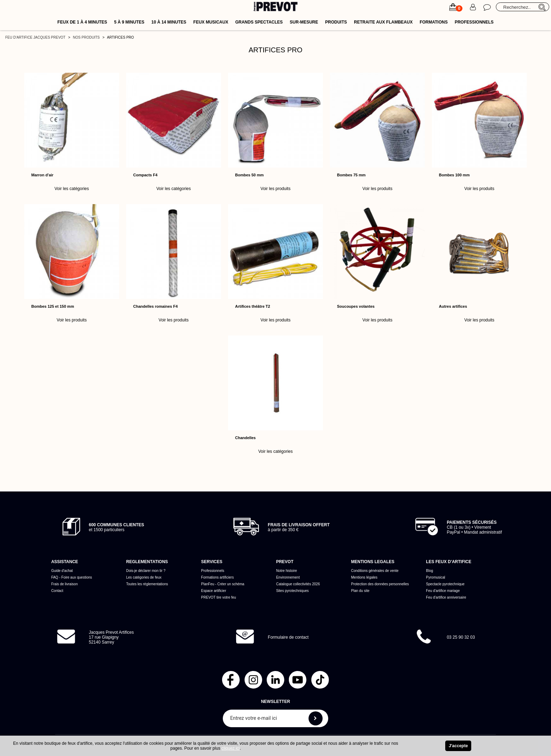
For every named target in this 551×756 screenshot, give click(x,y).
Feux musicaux (211, 22)
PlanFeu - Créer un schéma (223, 584)
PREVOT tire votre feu (218, 597)
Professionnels (474, 22)
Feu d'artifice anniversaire (446, 597)
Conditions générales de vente (375, 571)
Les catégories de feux (144, 577)
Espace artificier (213, 591)
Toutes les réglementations (147, 584)
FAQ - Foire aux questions (72, 577)
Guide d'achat (62, 571)
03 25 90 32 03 (461, 637)
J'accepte (458, 746)
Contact (57, 591)
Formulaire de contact (288, 637)
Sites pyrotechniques (293, 591)
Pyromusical (435, 577)
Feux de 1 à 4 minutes (82, 22)
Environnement (288, 577)
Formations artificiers (217, 577)
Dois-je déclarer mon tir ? (146, 571)
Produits (336, 22)
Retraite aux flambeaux (383, 22)
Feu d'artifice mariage (443, 591)
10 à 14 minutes (169, 22)
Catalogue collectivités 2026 (298, 584)
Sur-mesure (304, 22)
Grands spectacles (259, 22)
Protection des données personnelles (380, 584)
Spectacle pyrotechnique (445, 584)
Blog (429, 571)
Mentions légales (364, 577)
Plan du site (360, 591)
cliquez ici (231, 748)
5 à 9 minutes (129, 22)
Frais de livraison (65, 584)
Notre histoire (287, 571)
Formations (434, 22)
